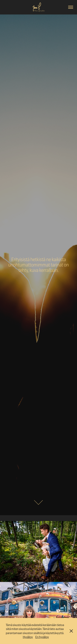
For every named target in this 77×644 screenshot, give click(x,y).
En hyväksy (42, 637)
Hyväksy (28, 637)
